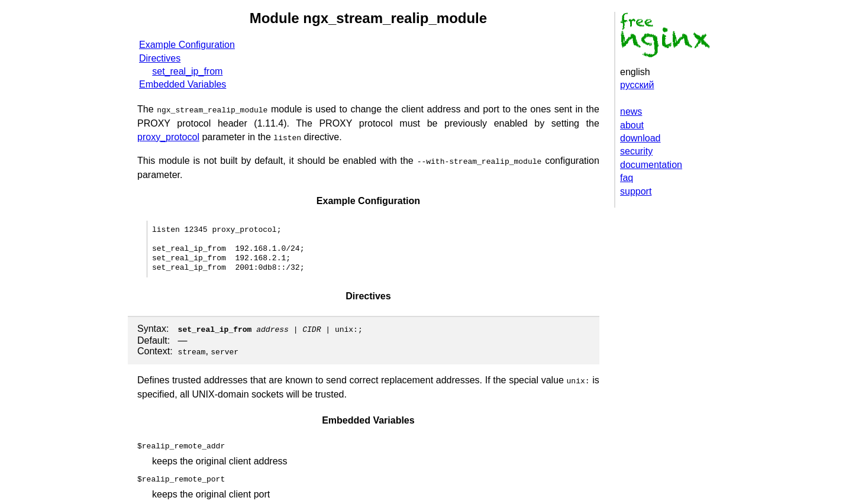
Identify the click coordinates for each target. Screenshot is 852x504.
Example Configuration (187, 45)
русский (637, 85)
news (631, 112)
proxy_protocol (168, 136)
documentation (651, 165)
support (636, 191)
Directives (160, 58)
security (636, 151)
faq (627, 178)
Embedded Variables (183, 84)
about (632, 125)
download (640, 138)
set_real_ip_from (187, 71)
